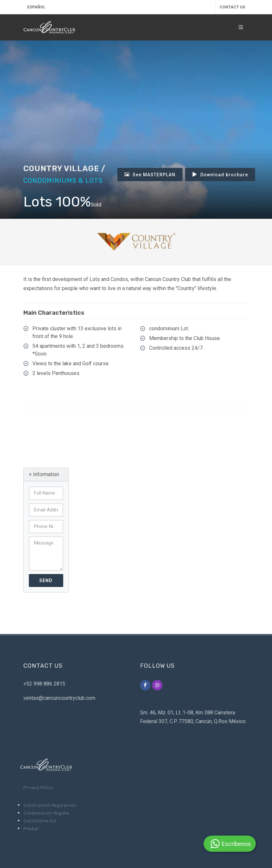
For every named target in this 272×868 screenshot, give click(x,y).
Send (46, 581)
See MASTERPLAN (150, 174)
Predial (31, 829)
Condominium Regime (46, 813)
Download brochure (220, 174)
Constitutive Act (40, 821)
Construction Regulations (50, 805)
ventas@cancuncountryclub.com (59, 698)
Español (36, 7)
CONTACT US (232, 7)
